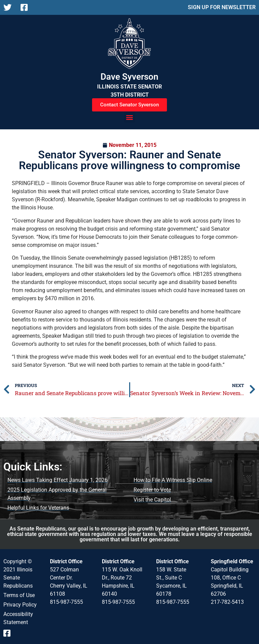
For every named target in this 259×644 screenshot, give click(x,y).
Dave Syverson (129, 77)
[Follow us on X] (9, 7)
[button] (130, 117)
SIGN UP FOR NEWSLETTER (222, 7)
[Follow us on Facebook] (26, 7)
